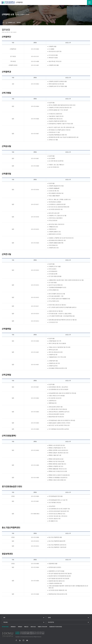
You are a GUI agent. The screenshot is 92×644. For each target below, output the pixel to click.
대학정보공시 (13, 627)
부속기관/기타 (51, 622)
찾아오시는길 (33, 627)
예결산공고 (26, 627)
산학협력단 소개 (11, 23)
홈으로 (6, 23)
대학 (4, 618)
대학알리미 (20, 627)
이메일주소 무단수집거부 (42, 627)
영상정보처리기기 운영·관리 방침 (56, 627)
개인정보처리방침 (5, 627)
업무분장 (19, 23)
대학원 (49, 618)
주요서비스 (6, 622)
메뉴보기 (89, 3)
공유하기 (3, 23)
